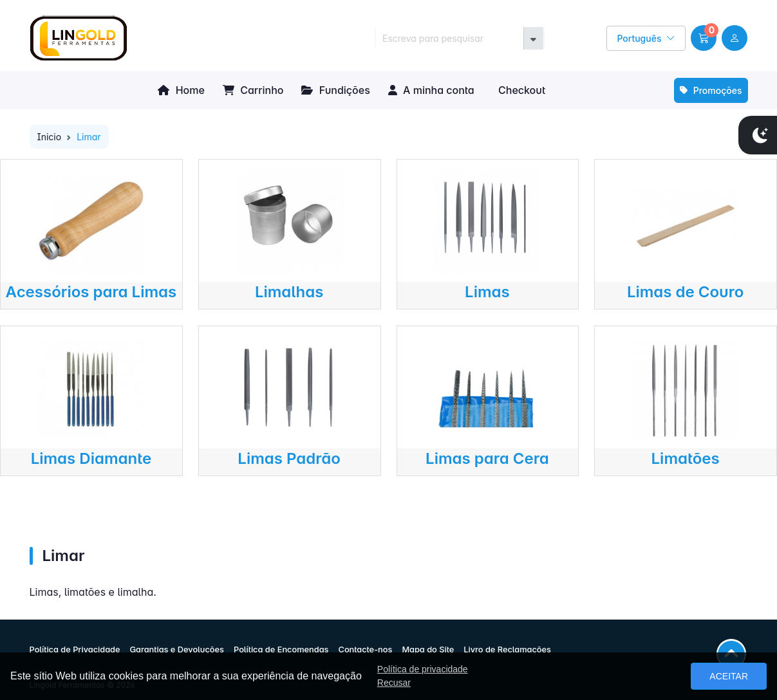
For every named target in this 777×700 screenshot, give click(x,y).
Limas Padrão (289, 458)
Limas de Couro (685, 292)
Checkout (520, 90)
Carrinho (253, 90)
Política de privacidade (423, 669)
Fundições (335, 90)
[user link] (735, 38)
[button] (704, 38)
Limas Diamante (91, 458)
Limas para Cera (487, 458)
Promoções (711, 90)
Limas (487, 292)
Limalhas (289, 292)
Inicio (50, 137)
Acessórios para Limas (91, 292)
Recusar (394, 683)
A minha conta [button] (431, 90)
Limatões (686, 458)
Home (181, 90)
